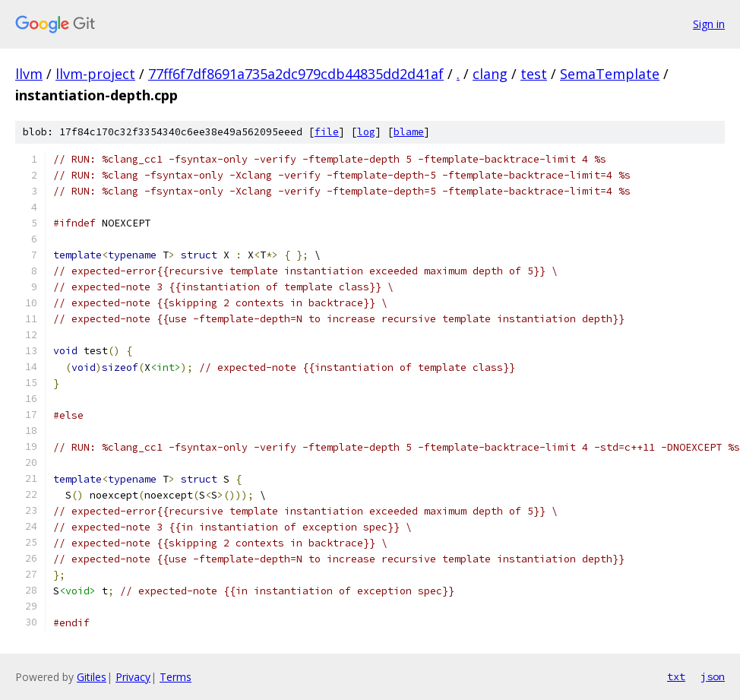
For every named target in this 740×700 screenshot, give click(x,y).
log (366, 132)
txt (676, 676)
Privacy (133, 677)
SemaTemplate (610, 74)
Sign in (709, 24)
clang (490, 74)
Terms (176, 677)
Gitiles (92, 677)
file (327, 132)
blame (409, 132)
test (534, 74)
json (713, 676)
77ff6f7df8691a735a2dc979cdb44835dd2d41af (296, 74)
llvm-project (95, 74)
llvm (29, 74)
